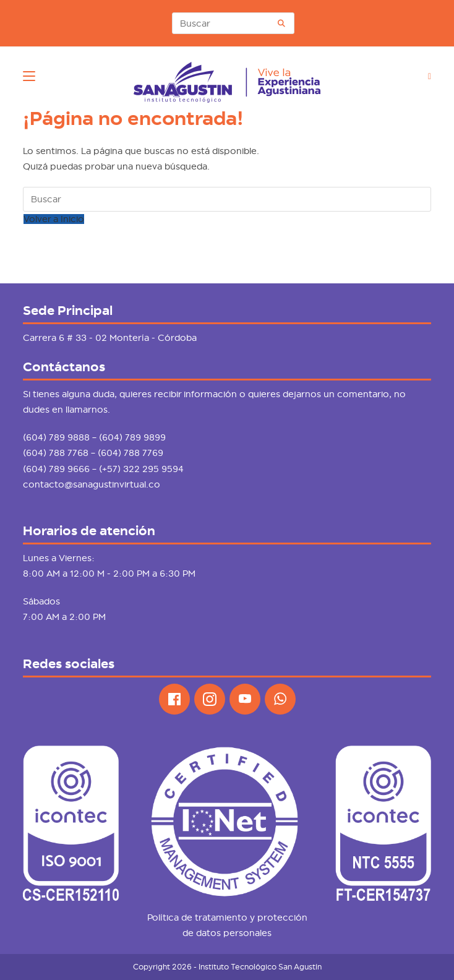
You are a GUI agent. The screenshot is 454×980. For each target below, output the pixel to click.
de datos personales (227, 933)
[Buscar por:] (425, 76)
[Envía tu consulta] (282, 23)
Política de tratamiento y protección (227, 918)
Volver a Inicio (54, 219)
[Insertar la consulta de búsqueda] (233, 23)
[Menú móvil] (29, 76)
